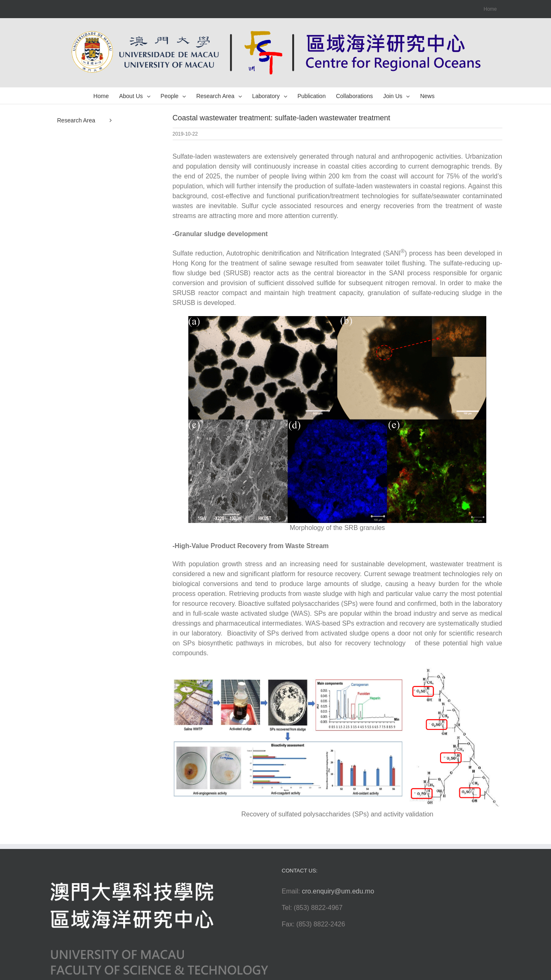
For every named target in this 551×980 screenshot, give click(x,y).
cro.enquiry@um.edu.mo (338, 891)
